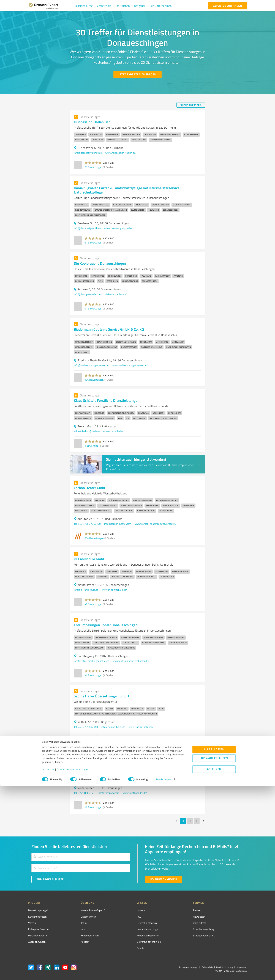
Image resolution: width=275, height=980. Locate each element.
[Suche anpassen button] (191, 105)
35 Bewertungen (93, 741)
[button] (84, 6)
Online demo (180, 923)
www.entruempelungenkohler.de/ (131, 661)
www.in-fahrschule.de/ (114, 590)
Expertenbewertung (184, 929)
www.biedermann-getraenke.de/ (130, 365)
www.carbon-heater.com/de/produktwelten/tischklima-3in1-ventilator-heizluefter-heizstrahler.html (156, 524)
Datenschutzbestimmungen (72, 963)
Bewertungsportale (134, 923)
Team (77, 923)
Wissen (128, 910)
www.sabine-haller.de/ (141, 727)
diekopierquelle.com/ (116, 294)
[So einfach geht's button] (164, 879)
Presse (177, 910)
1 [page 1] (183, 821)
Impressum (48, 963)
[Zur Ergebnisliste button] (50, 879)
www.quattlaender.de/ (135, 793)
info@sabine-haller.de (113, 727)
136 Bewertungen (94, 380)
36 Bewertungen (93, 675)
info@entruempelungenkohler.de (92, 661)
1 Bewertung (91, 446)
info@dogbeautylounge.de (88, 153)
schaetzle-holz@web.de (87, 431)
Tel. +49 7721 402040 (86, 727)
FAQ (126, 917)
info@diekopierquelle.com (88, 294)
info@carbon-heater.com (118, 524)
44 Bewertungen (93, 604)
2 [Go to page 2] (190, 821)
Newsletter (179, 917)
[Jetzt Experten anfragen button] (137, 74)
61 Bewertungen (93, 243)
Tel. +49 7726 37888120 (87, 524)
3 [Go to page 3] (197, 821)
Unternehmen (82, 917)
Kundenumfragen (38, 917)
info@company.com (109, 793)
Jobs (77, 929)
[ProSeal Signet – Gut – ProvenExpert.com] (233, 917)
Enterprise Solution (39, 929)
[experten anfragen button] (227, 6)
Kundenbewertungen (135, 929)
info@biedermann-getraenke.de (91, 365)
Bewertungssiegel (38, 910)
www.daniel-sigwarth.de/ (118, 228)
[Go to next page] (203, 821)
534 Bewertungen (94, 538)
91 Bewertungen (93, 308)
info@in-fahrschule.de (86, 590)
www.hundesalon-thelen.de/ (121, 153)
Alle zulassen (214, 943)
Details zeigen (164, 973)
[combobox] (81, 857)
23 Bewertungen (93, 807)
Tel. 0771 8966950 (84, 793)
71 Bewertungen (93, 167)
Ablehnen (214, 963)
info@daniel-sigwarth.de (87, 228)
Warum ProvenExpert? (86, 910)
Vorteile (32, 923)
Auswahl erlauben (214, 952)
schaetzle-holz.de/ (113, 431)
